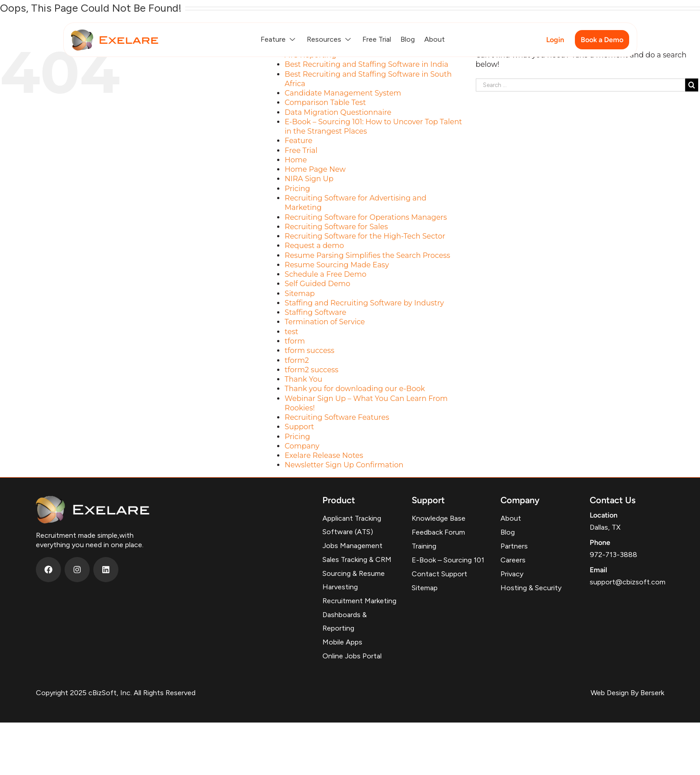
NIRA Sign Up (309, 179)
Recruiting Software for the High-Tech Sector (365, 236)
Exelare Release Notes (324, 455)
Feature (279, 39)
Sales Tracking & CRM (357, 559)
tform (295, 341)
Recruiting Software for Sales (336, 227)
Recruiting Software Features (337, 417)
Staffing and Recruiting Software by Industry (364, 303)
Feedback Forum (438, 532)
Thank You (304, 379)
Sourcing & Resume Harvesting (354, 580)
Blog (408, 39)
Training (424, 546)
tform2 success (312, 370)
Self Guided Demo (317, 284)
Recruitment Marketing (359, 601)
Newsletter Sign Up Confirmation (344, 465)
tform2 (297, 360)
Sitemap (300, 294)
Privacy (512, 574)
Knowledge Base (439, 518)
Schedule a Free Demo (326, 274)
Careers (513, 560)
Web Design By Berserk (627, 693)
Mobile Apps (342, 642)
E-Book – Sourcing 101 (448, 560)
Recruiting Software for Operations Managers (366, 217)
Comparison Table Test (325, 102)
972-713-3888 (613, 555)
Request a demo (314, 246)
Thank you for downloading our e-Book (355, 389)
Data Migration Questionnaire (338, 112)
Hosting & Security (531, 588)
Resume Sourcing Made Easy (337, 265)
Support (299, 427)
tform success (310, 350)
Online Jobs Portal (352, 656)
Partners (514, 546)
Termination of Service (325, 322)
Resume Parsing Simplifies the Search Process (367, 255)
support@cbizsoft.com (628, 582)
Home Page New (315, 169)
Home (296, 160)
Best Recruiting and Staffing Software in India (367, 64)
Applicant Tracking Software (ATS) (352, 525)
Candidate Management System (343, 93)
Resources (330, 39)
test (291, 332)
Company (302, 446)
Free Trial (377, 39)
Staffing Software (315, 312)
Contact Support (439, 574)
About (435, 39)
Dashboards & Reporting (345, 621)
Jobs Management (352, 546)
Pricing (298, 189)
